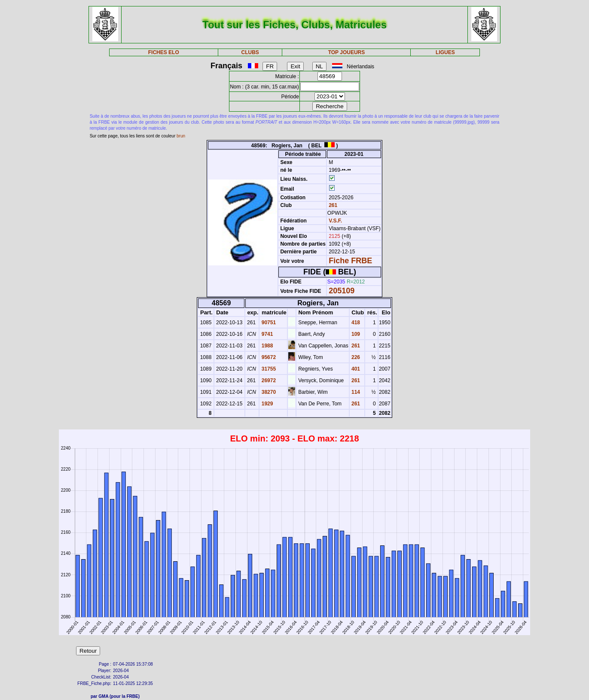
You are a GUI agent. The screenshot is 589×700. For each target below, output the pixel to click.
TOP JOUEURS (347, 52)
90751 (268, 323)
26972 (268, 380)
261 (332, 205)
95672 (268, 357)
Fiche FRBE (350, 261)
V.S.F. (335, 221)
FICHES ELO (164, 52)
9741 (266, 334)
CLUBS (250, 52)
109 (355, 334)
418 (355, 323)
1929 (266, 404)
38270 (268, 392)
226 (355, 357)
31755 (268, 369)
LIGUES (445, 52)
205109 (342, 291)
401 (355, 369)
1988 (266, 346)
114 (355, 392)
